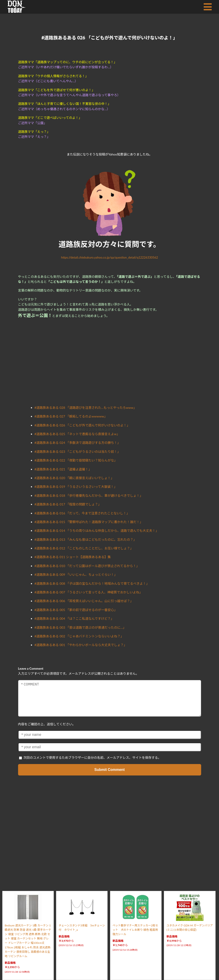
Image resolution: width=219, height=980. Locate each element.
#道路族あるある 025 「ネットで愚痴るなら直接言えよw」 (77, 434)
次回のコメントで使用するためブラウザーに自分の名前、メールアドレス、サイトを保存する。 (92, 758)
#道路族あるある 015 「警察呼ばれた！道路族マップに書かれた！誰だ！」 (89, 522)
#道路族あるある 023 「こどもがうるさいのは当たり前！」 (78, 452)
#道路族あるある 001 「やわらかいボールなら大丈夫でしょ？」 (81, 645)
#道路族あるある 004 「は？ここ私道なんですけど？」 (74, 618)
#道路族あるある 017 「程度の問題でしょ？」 (68, 504)
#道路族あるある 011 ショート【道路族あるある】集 (73, 557)
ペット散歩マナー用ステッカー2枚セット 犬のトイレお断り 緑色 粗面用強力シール (135, 930)
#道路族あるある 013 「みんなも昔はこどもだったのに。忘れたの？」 (86, 539)
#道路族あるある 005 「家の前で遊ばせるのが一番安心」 (76, 610)
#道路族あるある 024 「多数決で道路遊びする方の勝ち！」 (78, 443)
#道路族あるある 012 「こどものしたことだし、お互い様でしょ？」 (84, 548)
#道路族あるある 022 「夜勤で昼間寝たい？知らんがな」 (76, 460)
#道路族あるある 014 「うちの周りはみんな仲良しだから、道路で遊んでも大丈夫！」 (97, 531)
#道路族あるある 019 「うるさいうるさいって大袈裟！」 (76, 487)
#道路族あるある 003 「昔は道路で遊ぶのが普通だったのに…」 (80, 627)
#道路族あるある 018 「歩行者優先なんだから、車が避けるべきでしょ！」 (89, 495)
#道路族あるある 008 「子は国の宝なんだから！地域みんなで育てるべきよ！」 (92, 583)
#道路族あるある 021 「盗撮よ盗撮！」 (63, 469)
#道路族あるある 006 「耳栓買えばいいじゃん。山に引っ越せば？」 (84, 601)
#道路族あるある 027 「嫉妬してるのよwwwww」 (71, 416)
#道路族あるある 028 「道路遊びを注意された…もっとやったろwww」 (86, 408)
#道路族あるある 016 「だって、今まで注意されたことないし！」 (82, 513)
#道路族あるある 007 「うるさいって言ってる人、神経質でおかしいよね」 (89, 592)
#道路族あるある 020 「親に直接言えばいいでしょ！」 (74, 478)
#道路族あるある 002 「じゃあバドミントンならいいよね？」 (79, 636)
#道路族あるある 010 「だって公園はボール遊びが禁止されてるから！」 (87, 566)
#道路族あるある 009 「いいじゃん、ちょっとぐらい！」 (76, 575)
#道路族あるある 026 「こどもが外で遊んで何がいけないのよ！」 (82, 425)
